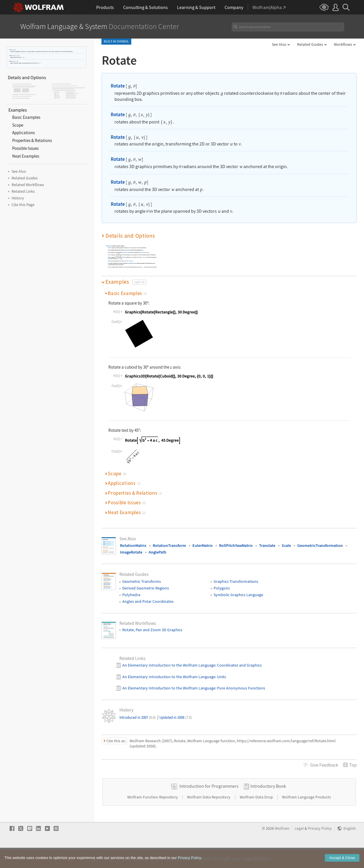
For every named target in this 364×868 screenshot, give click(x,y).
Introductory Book (268, 804)
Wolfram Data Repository (209, 815)
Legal (299, 847)
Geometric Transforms (142, 581)
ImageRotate (131, 552)
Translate (267, 545)
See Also (279, 44)
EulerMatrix (203, 545)
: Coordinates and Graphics (239, 665)
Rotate (11, 50)
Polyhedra (131, 595)
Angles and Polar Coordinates (148, 601)
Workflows (343, 44)
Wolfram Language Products (306, 815)
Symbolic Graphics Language (238, 595)
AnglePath (158, 552)
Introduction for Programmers (209, 804)
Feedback (324, 765)
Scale (286, 545)
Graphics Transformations (236, 581)
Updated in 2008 (176, 717)
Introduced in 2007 (138, 717)
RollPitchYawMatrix (236, 545)
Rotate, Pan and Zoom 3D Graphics (152, 630)
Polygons (222, 588)
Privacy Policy (320, 847)
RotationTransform (169, 545)
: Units (221, 677)
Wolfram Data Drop (257, 815)
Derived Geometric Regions (146, 588)
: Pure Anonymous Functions (240, 688)
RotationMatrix (133, 545)
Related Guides (310, 44)
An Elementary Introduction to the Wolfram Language (169, 665)
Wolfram (282, 847)
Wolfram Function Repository (153, 815)
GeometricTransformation (320, 545)
